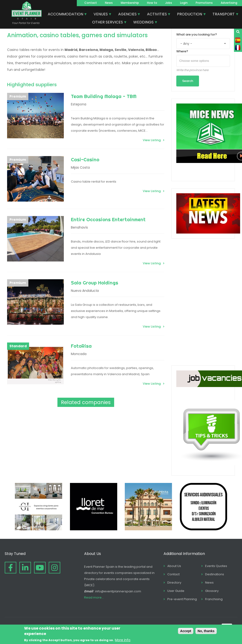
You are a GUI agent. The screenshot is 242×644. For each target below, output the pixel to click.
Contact (91, 3)
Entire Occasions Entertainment (108, 219)
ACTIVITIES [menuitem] (157, 15)
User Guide (176, 591)
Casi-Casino (85, 160)
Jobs (169, 3)
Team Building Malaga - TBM (104, 96)
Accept (186, 631)
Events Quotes (216, 566)
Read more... (94, 597)
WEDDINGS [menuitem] (144, 23)
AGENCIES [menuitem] (128, 15)
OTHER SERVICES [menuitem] (108, 23)
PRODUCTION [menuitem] (190, 15)
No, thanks (206, 631)
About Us (174, 566)
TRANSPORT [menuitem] (224, 15)
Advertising (229, 3)
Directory (174, 583)
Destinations (215, 574)
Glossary (212, 591)
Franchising (214, 599)
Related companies (86, 402)
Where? (182, 51)
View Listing (152, 140)
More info (123, 640)
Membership (130, 3)
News (109, 3)
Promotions (204, 3)
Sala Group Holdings (95, 283)
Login (184, 3)
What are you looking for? (197, 34)
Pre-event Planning (182, 599)
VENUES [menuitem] (101, 15)
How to (152, 3)
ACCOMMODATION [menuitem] (66, 15)
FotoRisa (81, 346)
